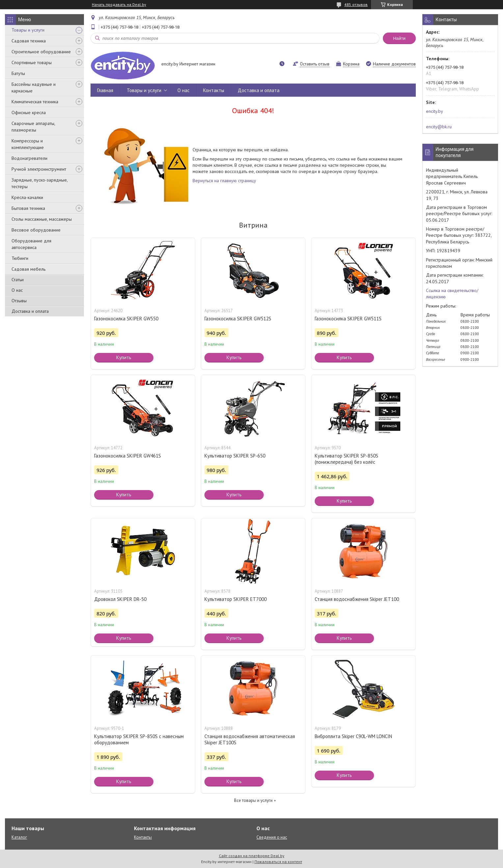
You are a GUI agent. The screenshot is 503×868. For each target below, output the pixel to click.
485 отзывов (356, 4)
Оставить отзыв (315, 64)
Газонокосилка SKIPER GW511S (348, 319)
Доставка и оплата (30, 311)
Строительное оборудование (41, 52)
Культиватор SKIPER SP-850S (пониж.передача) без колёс (346, 459)
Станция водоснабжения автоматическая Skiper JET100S (250, 739)
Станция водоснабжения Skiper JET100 (357, 599)
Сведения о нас (272, 837)
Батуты (18, 73)
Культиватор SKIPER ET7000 (236, 599)
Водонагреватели (29, 158)
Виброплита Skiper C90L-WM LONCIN (353, 736)
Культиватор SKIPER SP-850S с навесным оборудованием (139, 739)
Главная (105, 90)
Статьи (18, 280)
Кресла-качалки (27, 197)
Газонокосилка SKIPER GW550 (126, 319)
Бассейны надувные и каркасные (34, 87)
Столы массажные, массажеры (42, 219)
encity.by (435, 111)
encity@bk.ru (439, 127)
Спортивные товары (32, 62)
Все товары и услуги (253, 800)
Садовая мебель (28, 269)
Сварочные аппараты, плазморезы (33, 127)
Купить (124, 357)
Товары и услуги (28, 30)
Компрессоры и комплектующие (28, 144)
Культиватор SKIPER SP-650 (235, 456)
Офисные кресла (29, 112)
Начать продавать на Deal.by (119, 5)
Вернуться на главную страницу (224, 181)
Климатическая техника (35, 102)
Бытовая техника (28, 208)
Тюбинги (20, 258)
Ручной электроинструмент (39, 169)
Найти (399, 38)
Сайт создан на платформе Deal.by (252, 856)
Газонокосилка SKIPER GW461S (128, 456)
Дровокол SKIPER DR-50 (120, 599)
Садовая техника (29, 41)
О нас (17, 290)
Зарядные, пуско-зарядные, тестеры (40, 183)
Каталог (19, 837)
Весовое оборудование (36, 230)
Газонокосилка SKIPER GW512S (238, 319)
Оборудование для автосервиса (31, 244)
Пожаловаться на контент (278, 862)
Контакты (214, 90)
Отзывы (19, 301)
